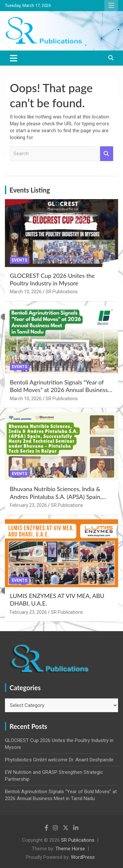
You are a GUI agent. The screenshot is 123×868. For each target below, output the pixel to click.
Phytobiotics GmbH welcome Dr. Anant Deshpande (59, 760)
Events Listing (30, 190)
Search (107, 154)
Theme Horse (70, 849)
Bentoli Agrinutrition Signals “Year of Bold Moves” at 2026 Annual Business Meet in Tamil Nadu (59, 390)
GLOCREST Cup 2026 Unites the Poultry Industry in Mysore (52, 279)
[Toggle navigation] (14, 58)
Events (20, 260)
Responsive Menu (111, 6)
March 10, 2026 (26, 292)
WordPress (83, 857)
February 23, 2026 (28, 505)
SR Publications (62, 292)
